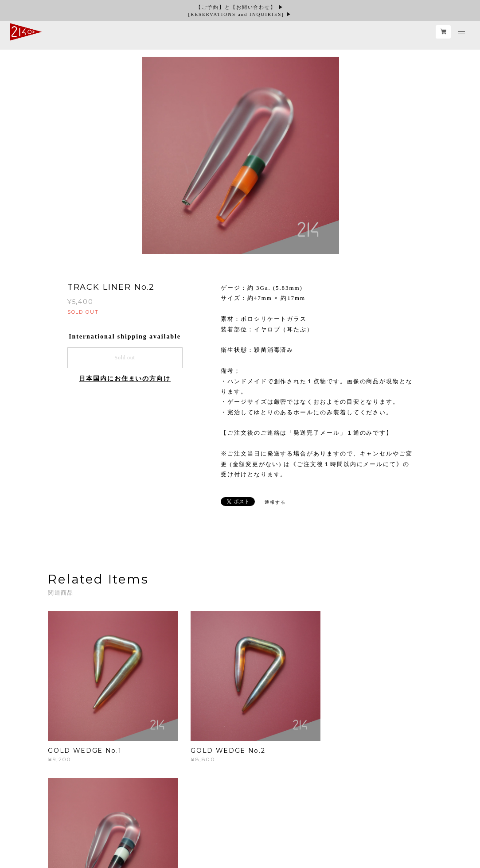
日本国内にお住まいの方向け (125, 379)
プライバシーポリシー (100, 823)
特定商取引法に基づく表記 (168, 823)
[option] (240, 156)
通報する (275, 502)
